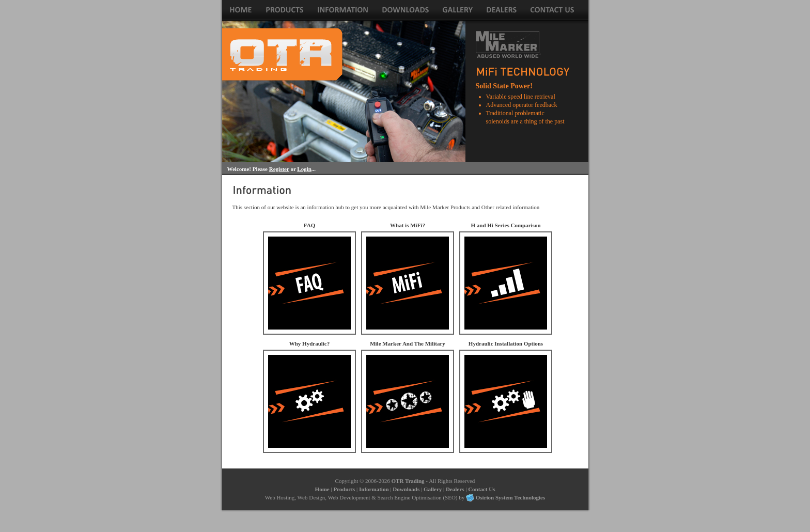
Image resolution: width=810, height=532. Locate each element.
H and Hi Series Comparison (505, 225)
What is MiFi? (408, 225)
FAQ (309, 225)
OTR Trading (408, 481)
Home (322, 489)
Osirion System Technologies (510, 497)
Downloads (406, 489)
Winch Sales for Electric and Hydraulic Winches (282, 54)
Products (344, 489)
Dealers (455, 489)
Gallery (433, 489)
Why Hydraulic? (310, 343)
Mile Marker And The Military (408, 343)
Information (374, 489)
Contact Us (481, 489)
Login (304, 169)
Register (279, 169)
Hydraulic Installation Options (506, 343)
